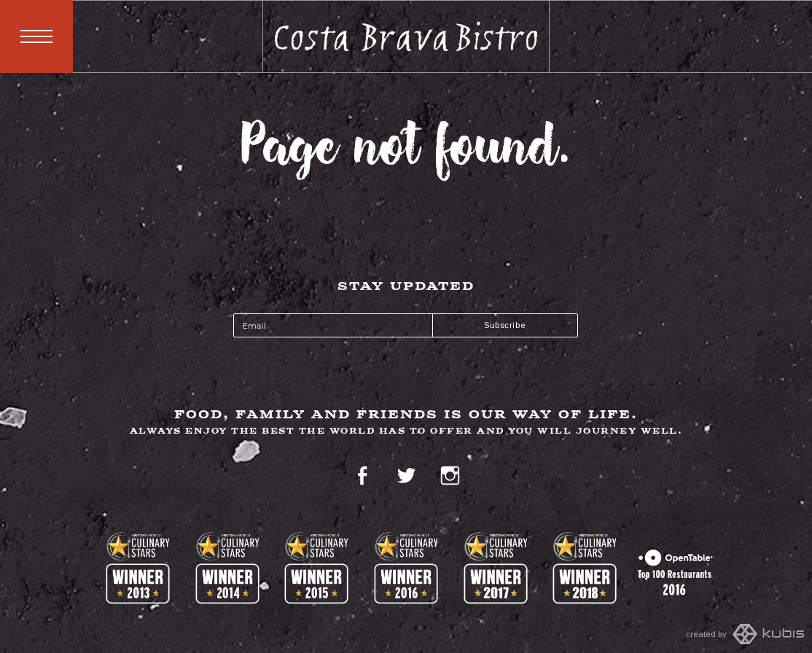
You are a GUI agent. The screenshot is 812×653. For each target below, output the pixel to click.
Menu (36, 36)
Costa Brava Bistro (406, 36)
